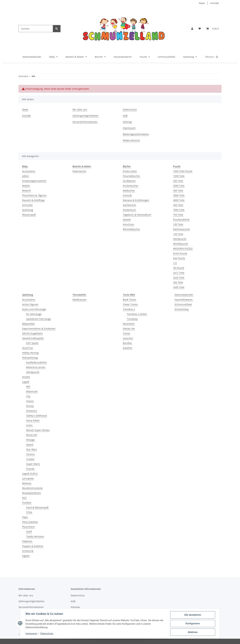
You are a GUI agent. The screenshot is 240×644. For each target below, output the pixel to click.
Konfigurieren (193, 623)
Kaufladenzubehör (36, 362)
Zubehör (128, 348)
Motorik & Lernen (36, 367)
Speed (30, 445)
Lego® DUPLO (30, 474)
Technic (30, 454)
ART (28, 387)
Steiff (29, 532)
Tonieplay (132, 319)
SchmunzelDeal (183, 304)
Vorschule (128, 224)
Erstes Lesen (130, 171)
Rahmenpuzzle (181, 229)
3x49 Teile (179, 287)
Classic (30, 401)
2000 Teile (179, 186)
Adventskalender (184, 295)
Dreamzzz (32, 411)
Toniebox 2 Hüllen (137, 314)
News (202, 3)
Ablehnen (193, 632)
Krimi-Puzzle (180, 253)
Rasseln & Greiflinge (33, 200)
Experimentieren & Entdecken (39, 329)
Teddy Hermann (35, 536)
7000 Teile (179, 210)
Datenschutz (47, 634)
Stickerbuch (129, 210)
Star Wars (32, 449)
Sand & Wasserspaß (37, 507)
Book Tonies (129, 299)
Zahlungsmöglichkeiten (85, 116)
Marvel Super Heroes (38, 430)
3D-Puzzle (179, 268)
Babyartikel (28, 324)
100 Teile (178, 224)
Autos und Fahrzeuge (34, 309)
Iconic (29, 425)
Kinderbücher (131, 186)
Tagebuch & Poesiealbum (137, 215)
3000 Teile (179, 195)
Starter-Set (129, 329)
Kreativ (26, 377)
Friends (30, 469)
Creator (30, 459)
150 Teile (178, 234)
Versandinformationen (85, 122)
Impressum (31, 634)
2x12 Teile (179, 273)
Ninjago (30, 440)
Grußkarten (129, 181)
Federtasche (79, 171)
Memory (27, 483)
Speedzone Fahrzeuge (38, 319)
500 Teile (178, 205)
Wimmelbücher (131, 229)
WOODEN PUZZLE (183, 248)
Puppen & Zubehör (33, 546)
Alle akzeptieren (193, 615)
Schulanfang (181, 309)
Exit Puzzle (179, 258)
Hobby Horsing (30, 353)
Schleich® (28, 551)
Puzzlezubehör (181, 219)
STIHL (29, 512)
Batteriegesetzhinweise (136, 134)
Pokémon (27, 541)
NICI (24, 498)
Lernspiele (28, 478)
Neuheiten (129, 324)
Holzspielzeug (30, 358)
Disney (30, 406)
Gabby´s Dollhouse (37, 416)
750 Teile (178, 215)
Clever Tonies (130, 304)
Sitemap (127, 122)
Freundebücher (131, 176)
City (28, 396)
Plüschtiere (28, 527)
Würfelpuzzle (181, 244)
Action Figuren (30, 304)
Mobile (26, 186)
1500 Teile (179, 176)
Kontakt (215, 3)
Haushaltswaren (184, 299)
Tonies (126, 333)
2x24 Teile (179, 277)
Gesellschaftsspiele (33, 338)
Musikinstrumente (32, 488)
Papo (25, 517)
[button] (192, 29)
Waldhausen (79, 299)
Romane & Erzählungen (136, 200)
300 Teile (178, 190)
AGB (125, 116)
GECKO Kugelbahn (32, 333)
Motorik (26, 190)
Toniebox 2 (129, 309)
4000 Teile (179, 200)
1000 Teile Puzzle (183, 171)
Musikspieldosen (32, 493)
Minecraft (32, 435)
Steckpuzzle (180, 239)
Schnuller (27, 205)
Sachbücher (129, 205)
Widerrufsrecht (131, 140)
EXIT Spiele (32, 343)
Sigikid (26, 556)
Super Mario (33, 464)
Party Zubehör (30, 522)
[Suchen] (36, 29)
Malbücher (129, 190)
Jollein (26, 176)
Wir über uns (80, 109)
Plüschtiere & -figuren (34, 195)
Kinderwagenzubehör (34, 181)
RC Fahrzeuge (34, 314)
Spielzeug (28, 210)
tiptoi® (127, 219)
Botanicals (32, 391)
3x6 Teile (178, 282)
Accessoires (29, 171)
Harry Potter (33, 420)
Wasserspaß (29, 215)
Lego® (26, 382)
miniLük (127, 195)
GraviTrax (27, 348)
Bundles (127, 343)
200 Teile (178, 181)
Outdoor (27, 503)
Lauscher (128, 338)
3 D (175, 263)
